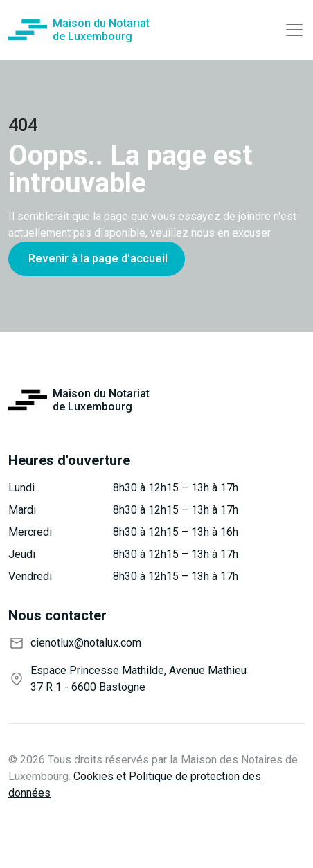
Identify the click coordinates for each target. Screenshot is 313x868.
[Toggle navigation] (294, 30)
